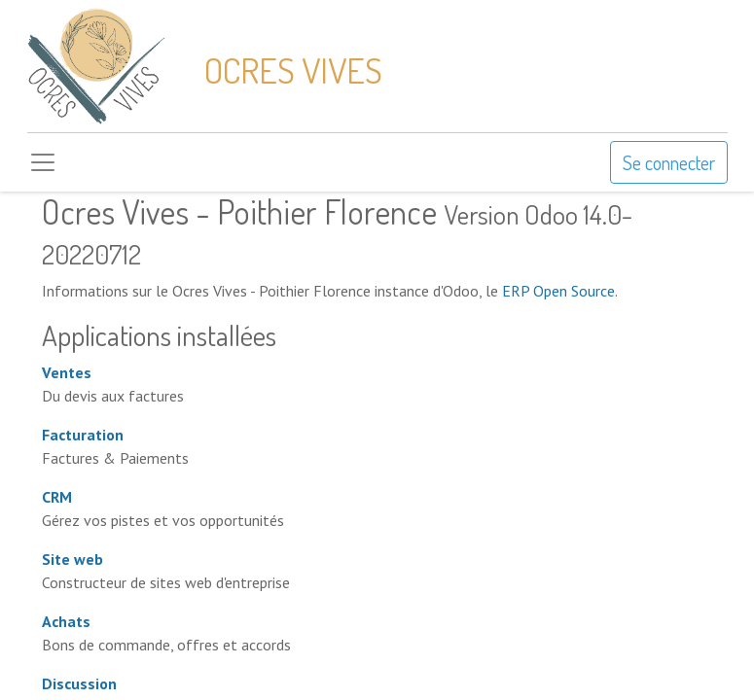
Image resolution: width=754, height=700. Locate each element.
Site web (72, 559)
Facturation (83, 435)
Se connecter (669, 162)
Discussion (79, 683)
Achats (66, 621)
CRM (57, 497)
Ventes (67, 372)
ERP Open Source (558, 291)
